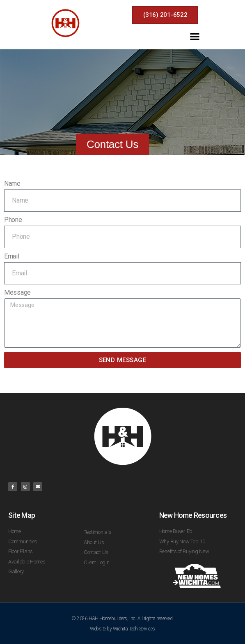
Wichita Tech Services (134, 629)
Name (12, 184)
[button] (195, 36)
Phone (13, 220)
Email (12, 256)
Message (17, 292)
